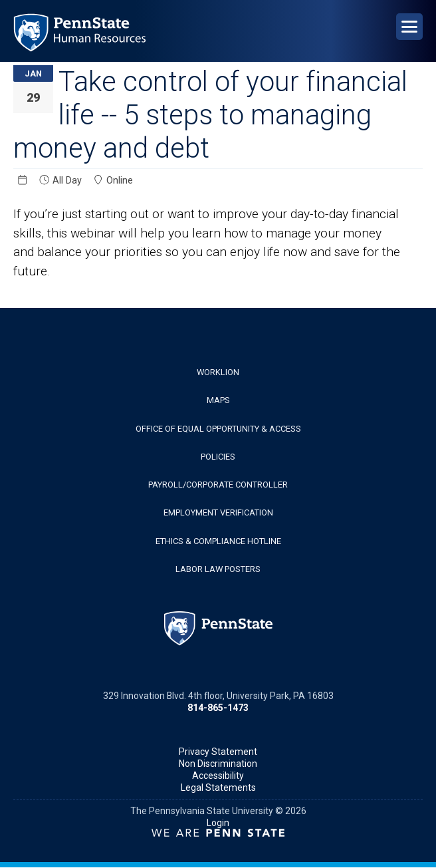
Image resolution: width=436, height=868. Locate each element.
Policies (218, 457)
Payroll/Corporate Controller (218, 485)
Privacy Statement (218, 752)
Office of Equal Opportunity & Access (218, 429)
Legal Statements (218, 788)
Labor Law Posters (218, 569)
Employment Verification (218, 512)
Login (218, 823)
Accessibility (218, 776)
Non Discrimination (218, 764)
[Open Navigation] (409, 27)
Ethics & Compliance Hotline (218, 541)
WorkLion (218, 372)
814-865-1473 (218, 708)
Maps (218, 400)
